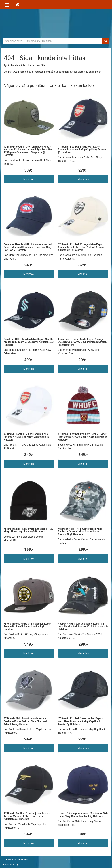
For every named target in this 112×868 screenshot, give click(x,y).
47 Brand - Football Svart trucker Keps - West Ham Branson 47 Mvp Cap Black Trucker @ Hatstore (80, 721)
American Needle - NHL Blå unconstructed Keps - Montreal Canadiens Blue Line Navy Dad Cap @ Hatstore (28, 247)
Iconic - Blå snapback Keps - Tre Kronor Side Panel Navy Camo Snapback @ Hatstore (83, 815)
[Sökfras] (52, 41)
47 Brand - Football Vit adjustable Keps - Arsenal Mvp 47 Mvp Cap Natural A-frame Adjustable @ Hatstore (82, 247)
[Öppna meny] (7, 5)
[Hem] (18, 5)
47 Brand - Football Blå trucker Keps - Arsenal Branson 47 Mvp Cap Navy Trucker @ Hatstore (82, 149)
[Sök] (106, 41)
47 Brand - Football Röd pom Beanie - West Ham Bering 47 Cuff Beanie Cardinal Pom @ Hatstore (83, 437)
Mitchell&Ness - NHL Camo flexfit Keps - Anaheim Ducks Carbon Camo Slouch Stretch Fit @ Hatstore (81, 532)
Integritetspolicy (10, 865)
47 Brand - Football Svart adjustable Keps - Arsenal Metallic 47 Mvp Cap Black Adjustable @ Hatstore (28, 816)
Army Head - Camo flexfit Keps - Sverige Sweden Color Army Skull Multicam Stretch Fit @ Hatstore (82, 342)
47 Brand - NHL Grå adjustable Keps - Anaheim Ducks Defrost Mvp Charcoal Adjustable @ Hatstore (25, 721)
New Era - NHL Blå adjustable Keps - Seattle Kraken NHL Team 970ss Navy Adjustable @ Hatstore (29, 342)
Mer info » (29, 179)
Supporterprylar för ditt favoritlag (56, 23)
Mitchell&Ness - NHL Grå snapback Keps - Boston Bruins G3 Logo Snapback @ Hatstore (28, 626)
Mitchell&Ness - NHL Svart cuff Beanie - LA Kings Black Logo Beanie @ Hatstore (28, 530)
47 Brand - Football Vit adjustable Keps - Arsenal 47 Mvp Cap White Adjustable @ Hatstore (26, 437)
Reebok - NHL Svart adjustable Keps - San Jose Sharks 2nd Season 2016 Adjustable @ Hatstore (83, 626)
